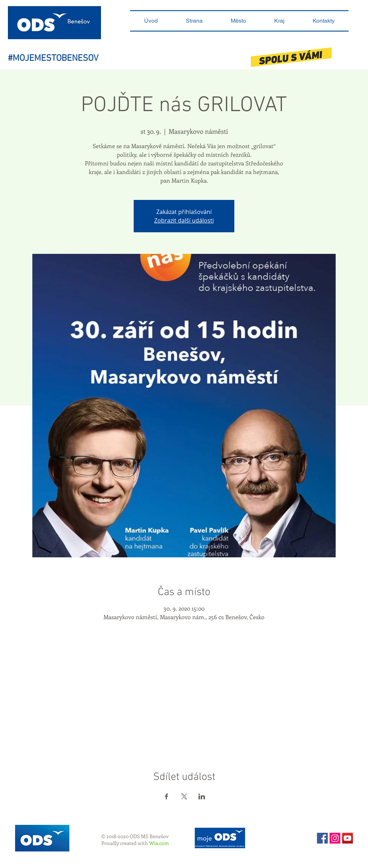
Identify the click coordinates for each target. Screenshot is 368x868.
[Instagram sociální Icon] (335, 838)
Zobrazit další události (184, 220)
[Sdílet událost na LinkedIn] (202, 796)
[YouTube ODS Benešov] (348, 838)
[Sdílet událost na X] (184, 796)
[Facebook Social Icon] (322, 838)
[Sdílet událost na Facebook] (167, 796)
